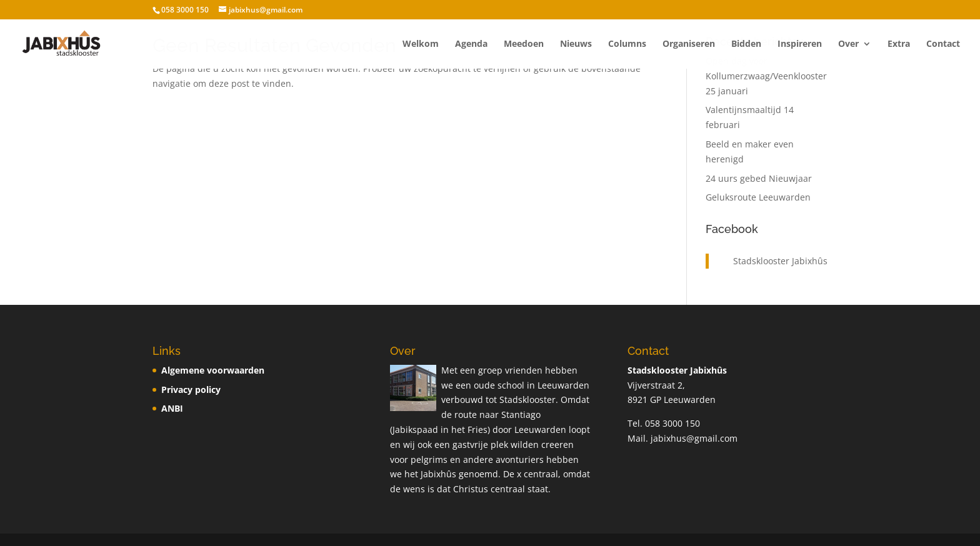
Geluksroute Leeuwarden (758, 197)
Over (848, 44)
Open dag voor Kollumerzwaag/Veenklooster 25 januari (766, 76)
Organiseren (689, 44)
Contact (943, 44)
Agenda (471, 44)
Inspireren (800, 44)
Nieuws (576, 44)
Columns (627, 44)
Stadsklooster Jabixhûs (780, 261)
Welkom (421, 44)
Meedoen (524, 44)
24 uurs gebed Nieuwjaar (759, 178)
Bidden (746, 44)
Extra (899, 44)
